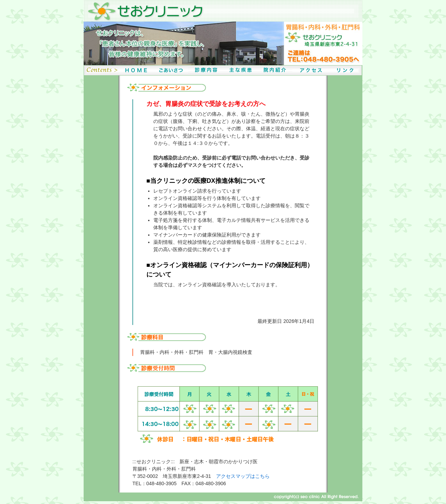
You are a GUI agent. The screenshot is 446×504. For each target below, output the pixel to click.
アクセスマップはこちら (243, 476)
